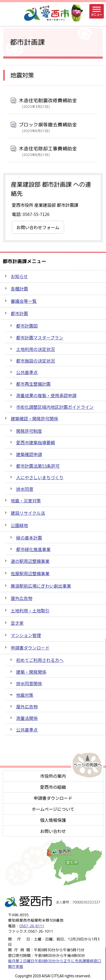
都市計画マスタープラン (40, 338)
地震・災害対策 (26, 500)
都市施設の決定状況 (36, 361)
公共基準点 (27, 372)
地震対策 (25, 695)
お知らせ (19, 276)
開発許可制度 (29, 431)
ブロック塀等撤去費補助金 (48, 127)
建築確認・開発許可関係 (34, 418)
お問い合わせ (53, 831)
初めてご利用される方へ (40, 660)
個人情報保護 (53, 820)
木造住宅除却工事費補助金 (48, 151)
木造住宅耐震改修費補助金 (48, 103)
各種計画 (19, 289)
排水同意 (25, 489)
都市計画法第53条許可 (38, 466)
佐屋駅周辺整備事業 (30, 573)
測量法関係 (27, 718)
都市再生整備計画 (33, 384)
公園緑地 (19, 525)
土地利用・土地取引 (30, 610)
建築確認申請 (29, 454)
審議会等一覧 (24, 301)
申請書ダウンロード (30, 648)
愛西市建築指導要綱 (36, 442)
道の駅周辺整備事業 (30, 561)
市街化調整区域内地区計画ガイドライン (55, 407)
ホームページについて (53, 809)
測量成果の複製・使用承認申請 (46, 395)
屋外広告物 (22, 598)
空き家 (17, 623)
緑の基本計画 (29, 538)
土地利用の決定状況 (36, 349)
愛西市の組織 (53, 787)
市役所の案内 (53, 776)
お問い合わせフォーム (38, 227)
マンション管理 (26, 635)
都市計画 (19, 313)
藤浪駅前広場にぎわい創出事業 (41, 586)
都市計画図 (27, 326)
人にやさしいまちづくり (40, 477)
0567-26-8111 (32, 926)
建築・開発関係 (31, 672)
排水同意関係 (29, 683)
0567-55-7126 (36, 214)
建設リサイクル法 (28, 513)
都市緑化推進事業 (33, 549)
